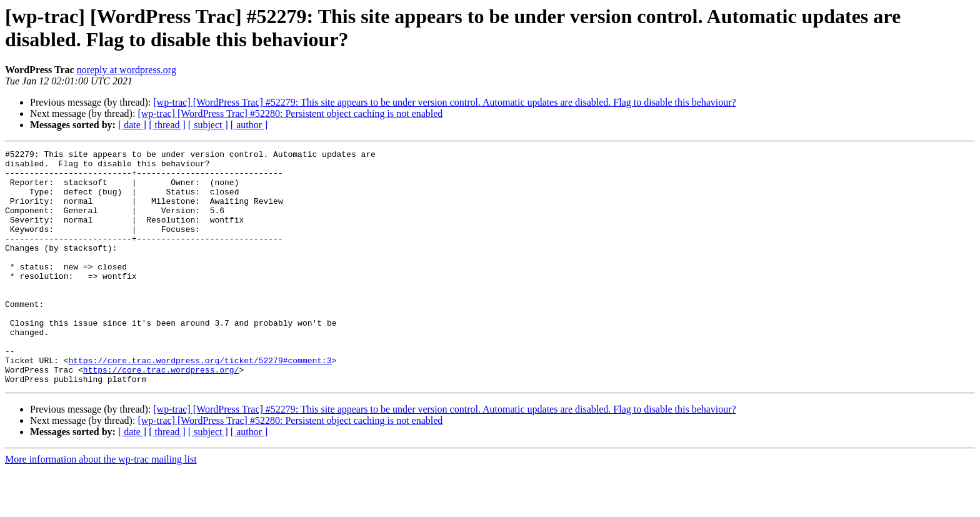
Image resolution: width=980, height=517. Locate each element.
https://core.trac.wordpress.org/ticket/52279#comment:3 (200, 403)
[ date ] (132, 125)
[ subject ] (208, 125)
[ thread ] (167, 125)
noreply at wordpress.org (127, 70)
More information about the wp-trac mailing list (101, 506)
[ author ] (249, 125)
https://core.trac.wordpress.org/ (161, 414)
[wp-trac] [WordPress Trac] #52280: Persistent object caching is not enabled (290, 113)
